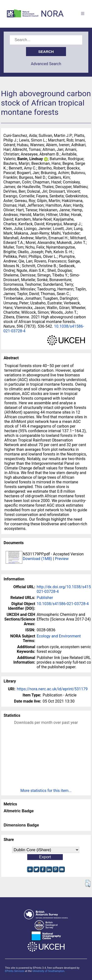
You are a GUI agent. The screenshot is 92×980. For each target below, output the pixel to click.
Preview (62, 559)
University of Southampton (48, 971)
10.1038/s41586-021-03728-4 (63, 604)
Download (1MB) (37, 559)
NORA (52, 14)
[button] (88, 884)
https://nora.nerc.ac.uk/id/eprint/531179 (52, 689)
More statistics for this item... (46, 791)
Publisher (45, 598)
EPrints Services (15, 971)
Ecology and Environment (59, 636)
